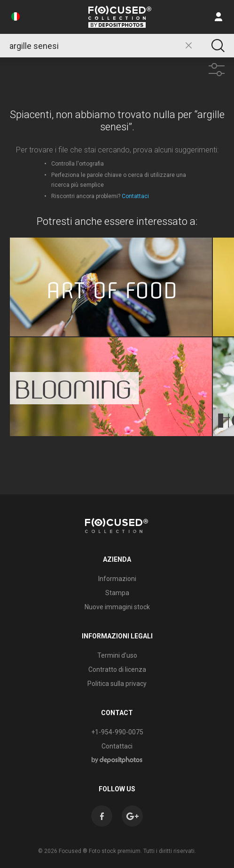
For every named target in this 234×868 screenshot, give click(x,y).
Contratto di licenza (117, 669)
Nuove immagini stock (117, 607)
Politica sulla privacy (117, 684)
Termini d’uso (117, 655)
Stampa (117, 593)
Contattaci (135, 196)
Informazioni (117, 579)
